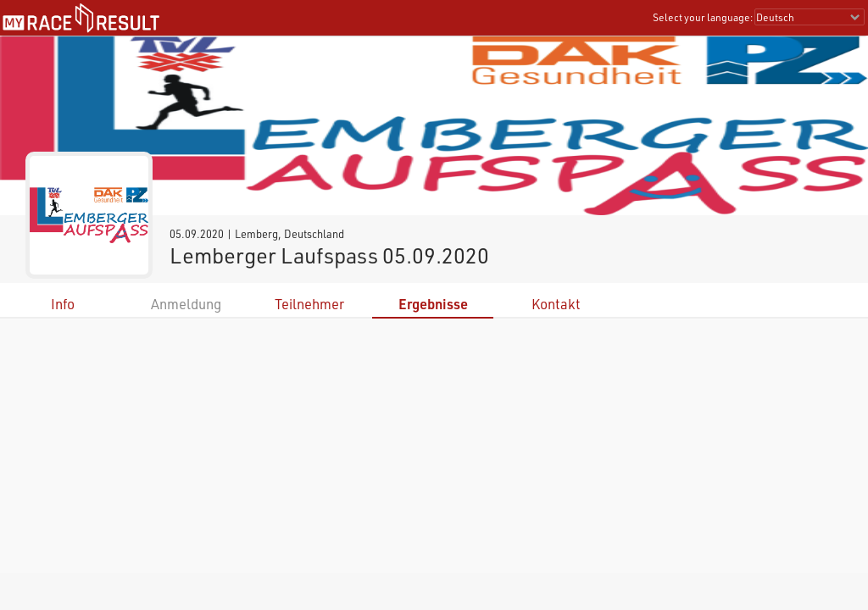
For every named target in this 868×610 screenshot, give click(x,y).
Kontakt (556, 304)
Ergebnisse (433, 304)
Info (63, 304)
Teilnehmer (309, 304)
